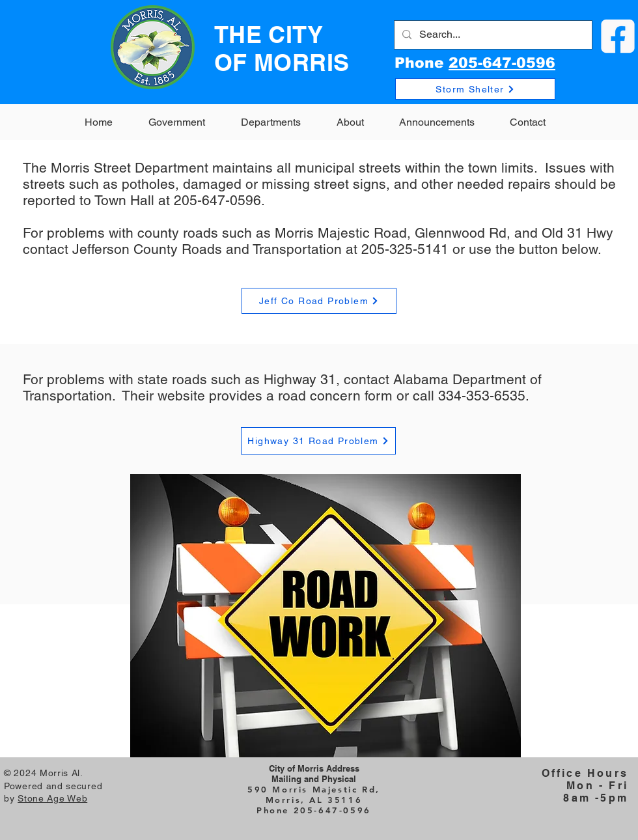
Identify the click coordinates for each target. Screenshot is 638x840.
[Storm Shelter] (475, 89)
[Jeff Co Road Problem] (319, 301)
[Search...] (492, 35)
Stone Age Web (52, 798)
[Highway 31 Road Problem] (318, 441)
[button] (176, 122)
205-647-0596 (502, 63)
